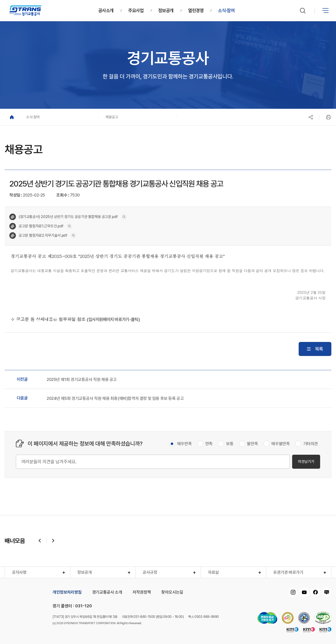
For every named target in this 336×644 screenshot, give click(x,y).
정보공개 (84, 572)
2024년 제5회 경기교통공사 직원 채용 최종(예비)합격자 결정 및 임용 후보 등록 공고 (115, 398)
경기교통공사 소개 (107, 592)
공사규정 (150, 572)
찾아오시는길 (172, 592)
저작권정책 (142, 592)
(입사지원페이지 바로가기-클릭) (113, 319)
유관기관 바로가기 (288, 572)
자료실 (213, 572)
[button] (58, 117)
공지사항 (19, 572)
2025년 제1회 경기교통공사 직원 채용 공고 (82, 380)
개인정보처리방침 (67, 592)
